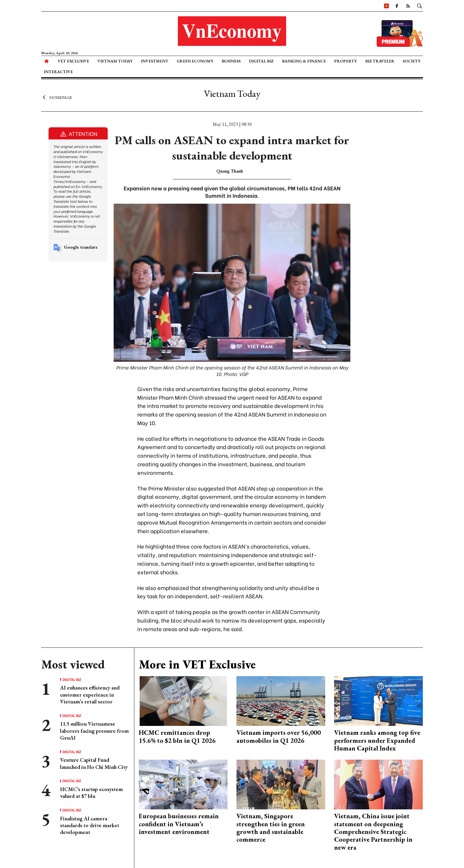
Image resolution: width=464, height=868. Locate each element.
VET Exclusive (73, 61)
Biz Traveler (380, 61)
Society (412, 61)
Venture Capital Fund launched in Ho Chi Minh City (94, 763)
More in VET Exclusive (197, 664)
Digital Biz (261, 61)
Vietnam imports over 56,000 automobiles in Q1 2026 (279, 736)
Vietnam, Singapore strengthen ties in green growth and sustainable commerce (271, 828)
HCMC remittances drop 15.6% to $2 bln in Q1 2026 (177, 736)
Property (345, 61)
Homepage (57, 97)
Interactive (58, 72)
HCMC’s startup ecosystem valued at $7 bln (91, 793)
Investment (155, 61)
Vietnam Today (115, 61)
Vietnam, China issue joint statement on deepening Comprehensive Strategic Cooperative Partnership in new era (373, 832)
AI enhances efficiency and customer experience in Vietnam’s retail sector (90, 695)
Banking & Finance (304, 61)
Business (231, 61)
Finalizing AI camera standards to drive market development (90, 825)
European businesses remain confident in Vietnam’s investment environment (179, 824)
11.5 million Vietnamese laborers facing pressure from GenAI (94, 731)
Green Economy (195, 61)
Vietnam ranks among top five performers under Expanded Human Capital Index (377, 740)
